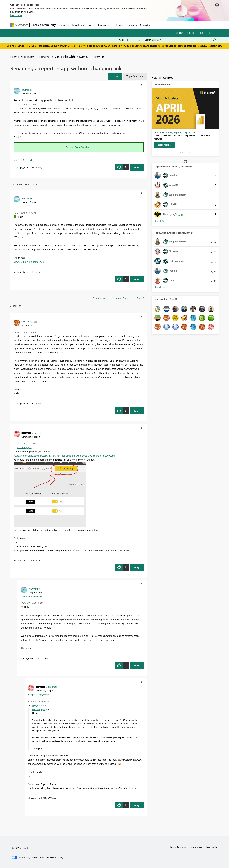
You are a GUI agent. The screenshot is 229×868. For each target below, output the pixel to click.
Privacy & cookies (178, 847)
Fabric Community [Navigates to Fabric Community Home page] (44, 25)
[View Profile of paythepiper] (27, 90)
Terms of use (196, 847)
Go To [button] (211, 33)
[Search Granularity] (129, 40)
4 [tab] (186, 152)
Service (99, 56)
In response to (24, 206)
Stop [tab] (189, 152)
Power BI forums (22, 56)
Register (179, 33)
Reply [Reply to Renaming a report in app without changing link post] (137, 167)
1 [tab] (180, 152)
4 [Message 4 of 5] (37, 798)
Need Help (28, 160)
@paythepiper (24, 447)
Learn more (16, 15)
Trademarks (212, 847)
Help (201, 33)
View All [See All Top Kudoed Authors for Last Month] (160, 287)
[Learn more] (165, 145)
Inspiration (77, 25)
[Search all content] (180, 40)
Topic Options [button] (134, 76)
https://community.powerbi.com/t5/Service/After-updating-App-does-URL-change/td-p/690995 (64, 456)
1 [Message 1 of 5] (23, 167)
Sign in (191, 33)
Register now (215, 46)
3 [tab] (184, 152)
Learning (131, 25)
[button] (115, 76)
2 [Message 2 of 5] (23, 560)
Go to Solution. (83, 147)
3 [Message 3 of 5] (23, 272)
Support (144, 25)
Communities (104, 25)
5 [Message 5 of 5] (23, 404)
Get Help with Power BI (72, 56)
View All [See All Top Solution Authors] (160, 221)
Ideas (90, 25)
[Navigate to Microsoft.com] (19, 25)
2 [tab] (182, 152)
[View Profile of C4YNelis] (26, 322)
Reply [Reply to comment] (137, 279)
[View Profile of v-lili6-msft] (37, 433)
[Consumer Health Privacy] (52, 858)
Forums (63, 25)
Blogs (118, 25)
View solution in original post (29, 262)
